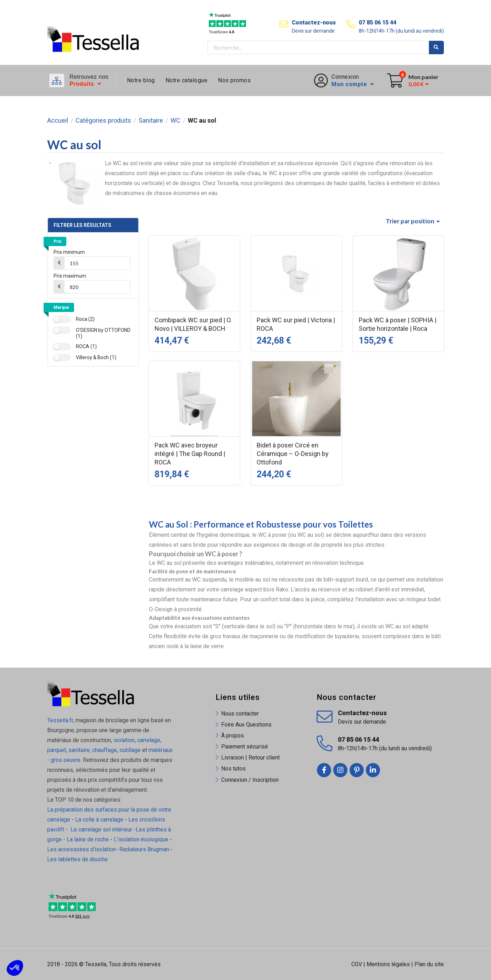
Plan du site (429, 964)
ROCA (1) (86, 346)
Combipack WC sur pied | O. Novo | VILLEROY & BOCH (193, 324)
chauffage (105, 750)
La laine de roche (88, 839)
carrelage (149, 740)
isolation (123, 740)
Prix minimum (69, 252)
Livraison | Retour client (250, 758)
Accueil (58, 121)
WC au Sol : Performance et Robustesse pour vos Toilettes (261, 524)
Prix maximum (70, 276)
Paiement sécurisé (245, 747)
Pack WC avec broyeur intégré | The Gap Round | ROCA (190, 454)
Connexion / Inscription (250, 780)
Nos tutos (233, 769)
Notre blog (141, 80)
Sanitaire (151, 121)
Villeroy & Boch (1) (96, 357)
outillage (130, 750)
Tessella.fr (60, 720)
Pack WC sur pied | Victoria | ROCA (296, 324)
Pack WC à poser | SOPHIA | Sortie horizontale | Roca (398, 324)
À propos (233, 736)
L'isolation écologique (141, 839)
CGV (357, 964)
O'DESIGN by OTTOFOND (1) (103, 333)
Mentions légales (388, 964)
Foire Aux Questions (246, 725)
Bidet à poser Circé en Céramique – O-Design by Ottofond (293, 454)
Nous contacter (240, 714)
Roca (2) (85, 319)
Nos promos (234, 80)
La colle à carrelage (99, 820)
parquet (57, 750)
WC (175, 121)
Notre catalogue (187, 80)
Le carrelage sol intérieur (101, 829)
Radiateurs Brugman (144, 849)
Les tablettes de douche (78, 859)
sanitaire (79, 750)
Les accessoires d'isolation (82, 849)
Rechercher (436, 48)
